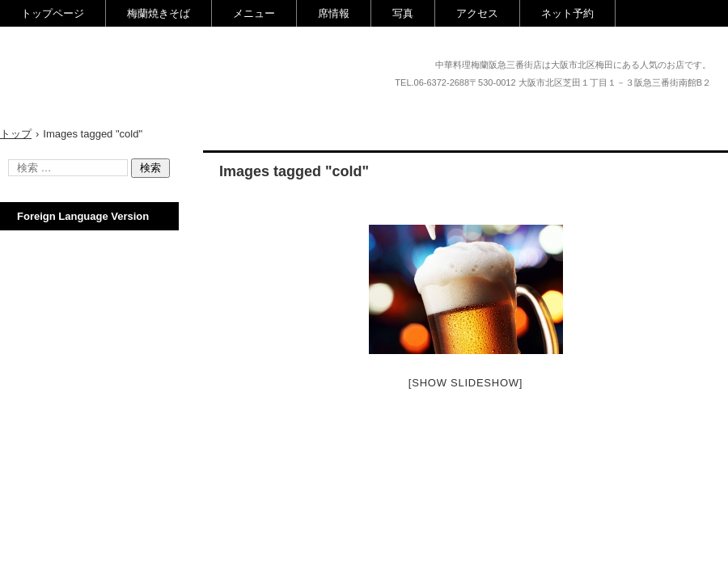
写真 (403, 13)
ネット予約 (567, 13)
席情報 (334, 13)
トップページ (53, 13)
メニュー (254, 13)
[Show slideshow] (466, 383)
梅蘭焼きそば (159, 13)
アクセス (477, 13)
